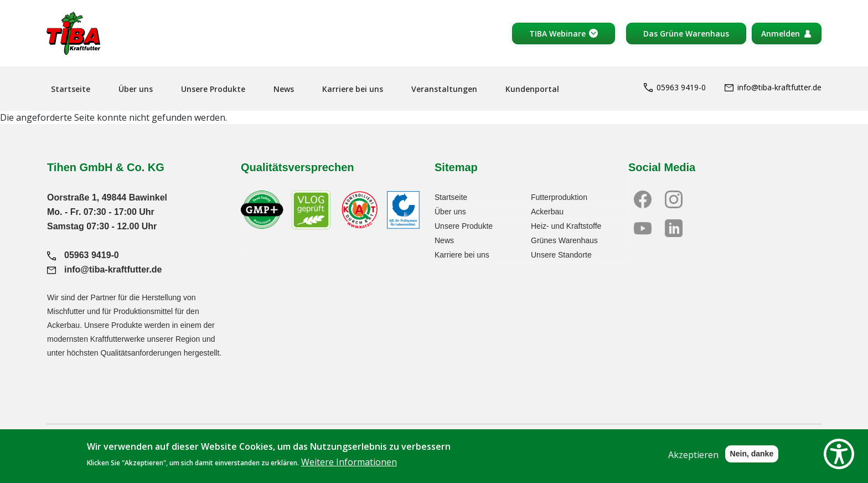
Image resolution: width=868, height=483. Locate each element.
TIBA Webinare (557, 34)
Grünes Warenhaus (564, 240)
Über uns (136, 89)
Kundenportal (532, 89)
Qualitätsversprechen (298, 167)
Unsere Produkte (213, 89)
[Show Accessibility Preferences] (839, 454)
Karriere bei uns (353, 89)
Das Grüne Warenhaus (686, 34)
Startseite (71, 89)
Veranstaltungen (444, 89)
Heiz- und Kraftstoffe (566, 226)
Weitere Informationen (349, 469)
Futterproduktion (559, 197)
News (284, 89)
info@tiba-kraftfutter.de (773, 87)
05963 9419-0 (675, 87)
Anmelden (781, 34)
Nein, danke (752, 460)
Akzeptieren (693, 461)
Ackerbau (547, 212)
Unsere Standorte (561, 255)
